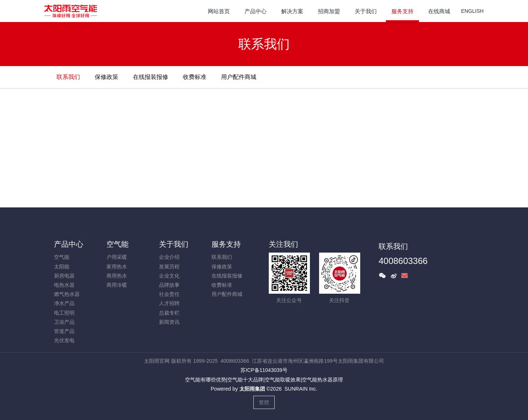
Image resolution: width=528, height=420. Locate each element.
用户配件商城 (239, 77)
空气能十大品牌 (245, 380)
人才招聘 (169, 303)
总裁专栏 (169, 313)
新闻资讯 (169, 322)
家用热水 (117, 267)
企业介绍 (169, 257)
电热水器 (64, 285)
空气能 (62, 257)
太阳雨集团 (252, 389)
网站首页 (219, 11)
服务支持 (226, 244)
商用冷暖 (117, 285)
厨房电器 (64, 276)
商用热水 (117, 276)
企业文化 (169, 276)
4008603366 (403, 261)
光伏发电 (64, 340)
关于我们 (174, 244)
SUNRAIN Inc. (301, 389)
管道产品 (64, 331)
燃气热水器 (67, 294)
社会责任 (169, 294)
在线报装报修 (151, 77)
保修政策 (106, 77)
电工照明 (64, 313)
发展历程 (169, 267)
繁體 (264, 402)
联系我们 (68, 77)
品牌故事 (169, 285)
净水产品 (64, 303)
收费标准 (195, 77)
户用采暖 (117, 257)
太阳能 (62, 267)
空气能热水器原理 (322, 380)
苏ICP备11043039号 (264, 370)
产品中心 (69, 244)
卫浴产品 (64, 322)
